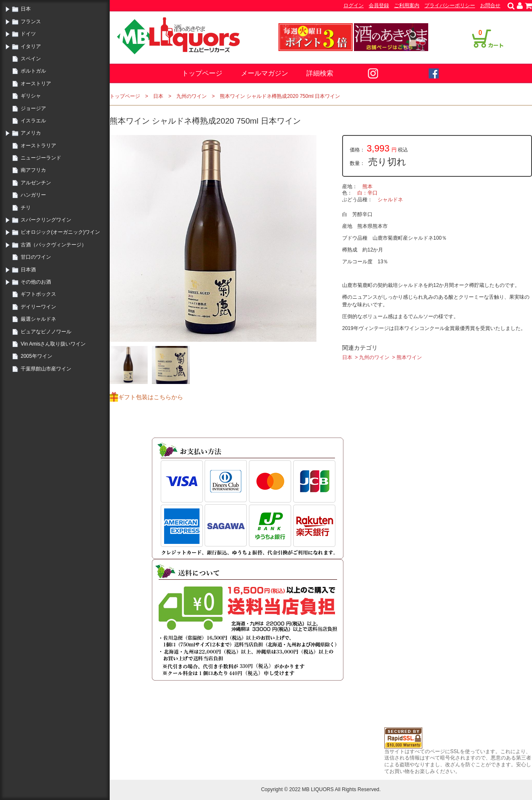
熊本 (367, 186)
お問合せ (490, 5)
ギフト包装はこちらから (151, 397)
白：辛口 (367, 193)
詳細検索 (320, 73)
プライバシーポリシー (450, 5)
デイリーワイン (38, 307)
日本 (26, 9)
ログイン (354, 5)
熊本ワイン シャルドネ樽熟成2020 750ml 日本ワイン (280, 96)
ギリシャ (31, 96)
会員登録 (379, 5)
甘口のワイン (36, 257)
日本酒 (28, 270)
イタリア (31, 46)
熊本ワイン (409, 357)
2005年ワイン (36, 356)
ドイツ (28, 34)
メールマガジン (265, 73)
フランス (31, 22)
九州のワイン (192, 96)
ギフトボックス (38, 294)
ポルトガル (33, 71)
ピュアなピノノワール (46, 332)
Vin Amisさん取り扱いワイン (53, 344)
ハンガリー (33, 195)
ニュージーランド (41, 158)
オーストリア (36, 84)
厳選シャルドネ (38, 319)
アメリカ (31, 133)
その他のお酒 (36, 282)
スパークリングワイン (46, 220)
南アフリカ (33, 170)
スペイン (31, 59)
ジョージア (33, 108)
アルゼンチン (36, 183)
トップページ (202, 73)
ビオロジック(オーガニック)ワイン (60, 232)
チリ (26, 208)
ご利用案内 (407, 5)
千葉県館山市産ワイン (46, 369)
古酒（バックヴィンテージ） (54, 245)
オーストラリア (38, 146)
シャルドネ (390, 200)
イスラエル (33, 121)
